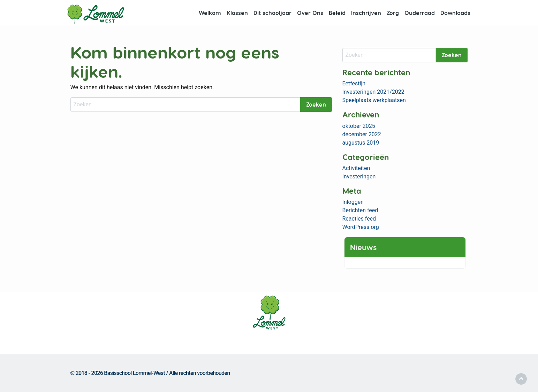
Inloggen (353, 202)
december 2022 (362, 134)
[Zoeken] (185, 105)
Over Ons (310, 13)
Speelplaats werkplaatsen (374, 100)
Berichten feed (360, 210)
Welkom (210, 13)
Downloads (455, 13)
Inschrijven (366, 13)
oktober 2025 (359, 126)
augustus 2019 (361, 143)
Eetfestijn (354, 83)
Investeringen (359, 176)
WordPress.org (361, 227)
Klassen (237, 13)
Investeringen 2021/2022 (373, 92)
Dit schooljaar (272, 13)
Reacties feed (359, 219)
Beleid (337, 13)
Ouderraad (420, 13)
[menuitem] (210, 13)
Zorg (393, 13)
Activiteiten (356, 168)
